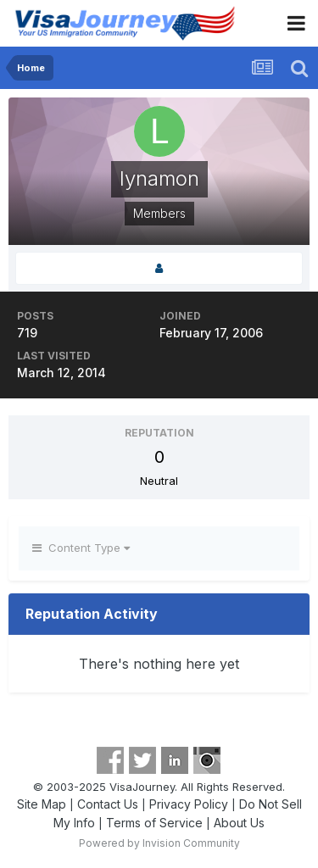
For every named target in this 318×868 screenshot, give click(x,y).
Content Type (81, 548)
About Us (239, 823)
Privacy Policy (189, 804)
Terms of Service (154, 823)
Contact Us (108, 804)
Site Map (42, 804)
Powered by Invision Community (159, 843)
